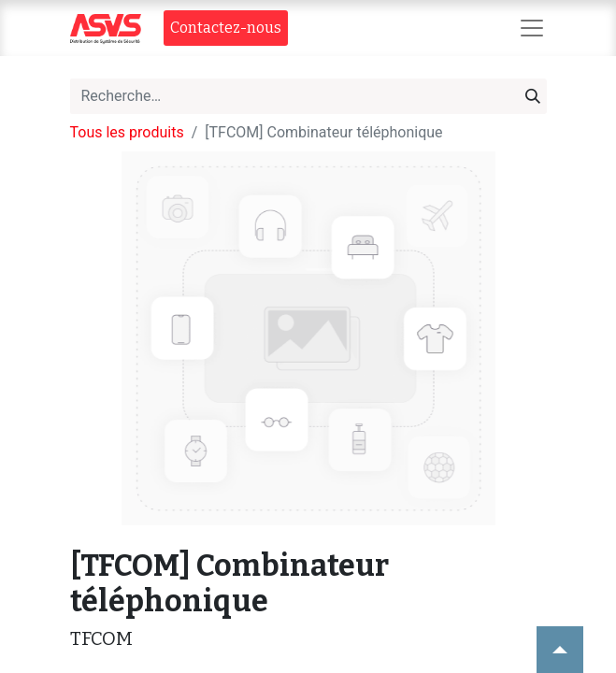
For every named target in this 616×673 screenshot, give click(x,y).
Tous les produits (127, 132)
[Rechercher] (533, 96)
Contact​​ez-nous (226, 28)
